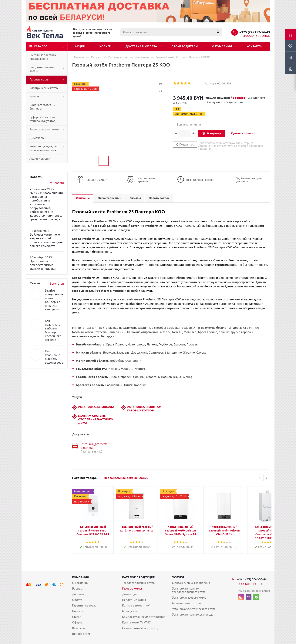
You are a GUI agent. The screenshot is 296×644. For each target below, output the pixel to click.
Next (267, 478)
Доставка (78, 594)
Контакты (254, 46)
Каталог (41, 46)
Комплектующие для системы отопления (43, 148)
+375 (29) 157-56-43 (255, 32)
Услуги (105, 46)
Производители (185, 46)
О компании (222, 46)
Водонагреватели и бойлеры (42, 107)
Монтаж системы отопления (191, 583)
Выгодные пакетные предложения (43, 57)
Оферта (77, 622)
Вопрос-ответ (81, 634)
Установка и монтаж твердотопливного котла (189, 590)
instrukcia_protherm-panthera (94, 446)
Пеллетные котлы (134, 600)
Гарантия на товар (84, 605)
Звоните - (240, 98)
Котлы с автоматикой (136, 605)
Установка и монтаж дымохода (193, 615)
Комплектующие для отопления (144, 617)
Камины (35, 96)
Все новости (56, 183)
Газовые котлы (39, 79)
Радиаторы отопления (44, 129)
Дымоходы (37, 138)
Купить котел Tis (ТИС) (137, 622)
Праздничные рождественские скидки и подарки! (43, 265)
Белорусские (131, 611)
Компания (80, 577)
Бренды (77, 588)
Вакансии (79, 628)
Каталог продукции (139, 577)
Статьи (77, 617)
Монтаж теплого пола (187, 603)
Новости (78, 611)
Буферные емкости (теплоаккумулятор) (43, 119)
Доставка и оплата (141, 46)
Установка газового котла (189, 598)
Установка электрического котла (194, 609)
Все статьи (57, 284)
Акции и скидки (40, 159)
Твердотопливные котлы (42, 69)
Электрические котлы (44, 88)
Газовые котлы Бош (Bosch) (140, 628)
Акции (80, 46)
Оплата (77, 600)
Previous (260, 478)
